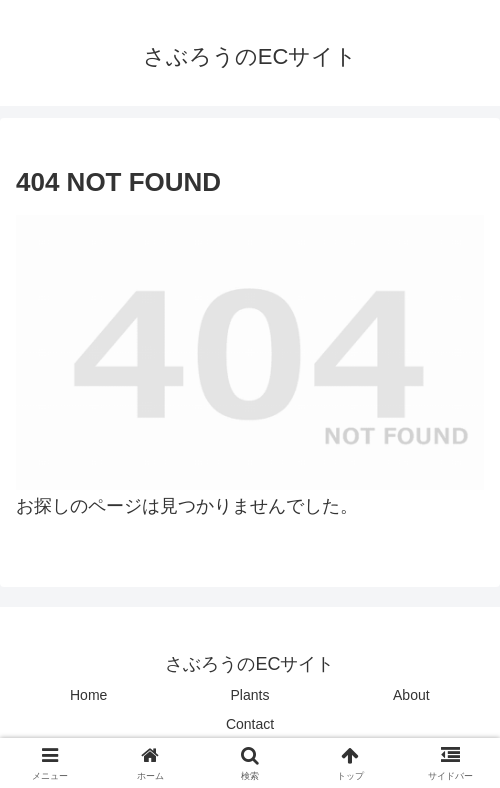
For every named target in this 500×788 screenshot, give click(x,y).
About (411, 695)
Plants (250, 695)
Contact (250, 724)
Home (88, 695)
